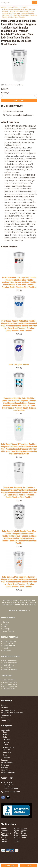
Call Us (29, 866)
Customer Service (8, 710)
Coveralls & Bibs (9, 644)
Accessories (6, 730)
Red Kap (6, 629)
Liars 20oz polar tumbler (19, 364)
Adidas (6, 624)
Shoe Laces (7, 752)
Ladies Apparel (7, 763)
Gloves (5, 745)
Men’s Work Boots (10, 661)
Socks (5, 755)
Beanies (6, 735)
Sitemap (4, 718)
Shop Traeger (6, 770)
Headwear (7, 650)
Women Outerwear (10, 682)
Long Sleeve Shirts (10, 684)
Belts (5, 737)
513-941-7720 (15, 792)
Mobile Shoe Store (8, 773)
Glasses (6, 742)
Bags (5, 732)
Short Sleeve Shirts (10, 687)
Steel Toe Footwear (10, 663)
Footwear (5, 760)
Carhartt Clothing (9, 641)
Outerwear (5, 765)
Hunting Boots (8, 665)
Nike (5, 626)
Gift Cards (6, 740)
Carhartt (6, 622)
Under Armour (9, 631)
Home (4, 705)
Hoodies (6, 648)
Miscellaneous (8, 747)
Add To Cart (19, 100)
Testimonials (6, 715)
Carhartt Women (9, 680)
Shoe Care (7, 750)
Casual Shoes (8, 667)
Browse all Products (19, 611)
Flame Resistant (9, 646)
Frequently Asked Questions (12, 713)
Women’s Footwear (10, 670)
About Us (5, 708)
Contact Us (5, 720)
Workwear (5, 768)
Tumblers (6, 757)
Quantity (5, 93)
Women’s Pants (9, 689)
